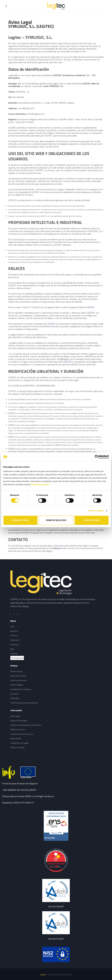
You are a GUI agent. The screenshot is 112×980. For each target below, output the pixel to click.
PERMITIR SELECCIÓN (56, 520)
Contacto (14, 654)
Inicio (12, 627)
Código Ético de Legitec (20, 743)
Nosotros (14, 631)
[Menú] (7, 6)
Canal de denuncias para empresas (24, 703)
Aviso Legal (15, 716)
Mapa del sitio (16, 739)
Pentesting (15, 698)
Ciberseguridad (17, 658)
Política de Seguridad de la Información (26, 725)
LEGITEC (78, 302)
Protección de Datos (18, 676)
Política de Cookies (18, 730)
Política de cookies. (40, 484)
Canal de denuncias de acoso (22, 734)
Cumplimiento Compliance (21, 689)
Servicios (14, 636)
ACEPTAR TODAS (92, 520)
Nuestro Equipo (16, 671)
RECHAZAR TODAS (20, 520)
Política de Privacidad (19, 721)
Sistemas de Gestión (18, 680)
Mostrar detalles (96, 511)
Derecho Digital (16, 685)
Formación (15, 645)
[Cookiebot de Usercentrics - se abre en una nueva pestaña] (97, 457)
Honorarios (15, 640)
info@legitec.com (58, 548)
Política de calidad (17, 747)
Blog (12, 649)
